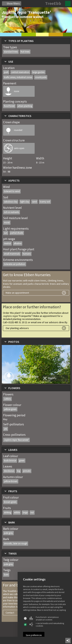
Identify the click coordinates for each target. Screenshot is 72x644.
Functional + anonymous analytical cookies (44, 618)
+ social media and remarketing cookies (47, 625)
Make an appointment (17, 293)
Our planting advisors (17, 328)
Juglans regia (16, 440)
